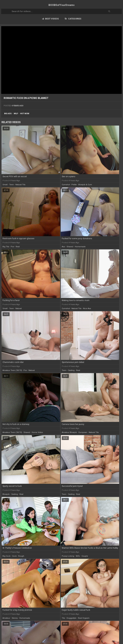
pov (12, 247)
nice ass (87, 309)
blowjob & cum (85, 185)
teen (11, 185)
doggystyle (71, 618)
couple (85, 556)
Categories (73, 19)
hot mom (25, 114)
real (18, 247)
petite (74, 185)
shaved (70, 247)
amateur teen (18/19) (12, 370)
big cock (6, 556)
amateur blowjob (69, 432)
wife (78, 556)
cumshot (66, 185)
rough (21, 556)
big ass (8, 114)
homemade (80, 247)
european (83, 432)
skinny (15, 618)
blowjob (6, 494)
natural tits (20, 185)
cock (14, 556)
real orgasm (84, 618)
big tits (6, 247)
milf (16, 114)
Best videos (50, 19)
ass (63, 247)
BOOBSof (62, 5)
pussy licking (68, 556)
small (5, 185)
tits (63, 618)
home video (37, 432)
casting (71, 370)
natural (19, 309)
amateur (6, 618)
